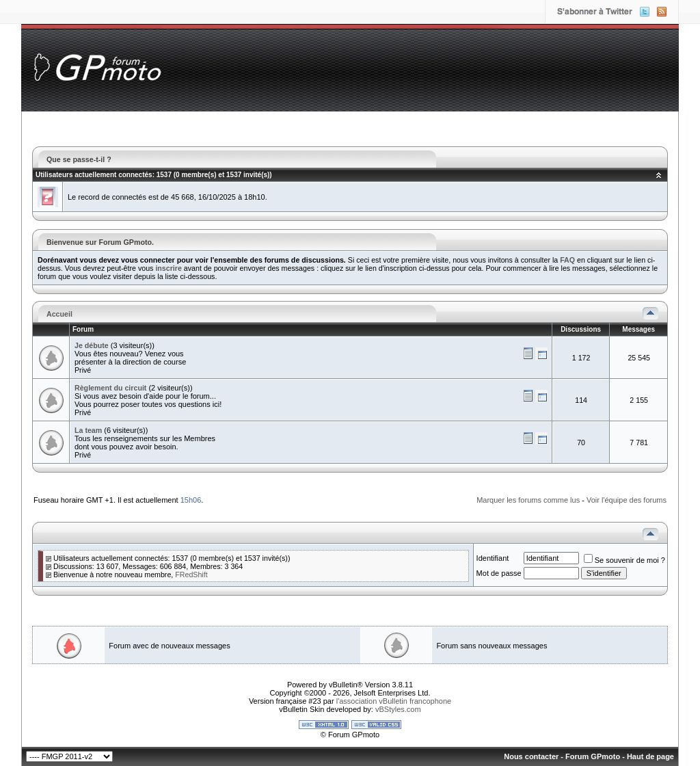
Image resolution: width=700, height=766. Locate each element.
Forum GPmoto (593, 756)
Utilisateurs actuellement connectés (94, 175)
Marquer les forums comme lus (528, 500)
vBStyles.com (398, 709)
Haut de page (650, 756)
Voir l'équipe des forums (627, 500)
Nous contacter (531, 756)
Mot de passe (499, 573)
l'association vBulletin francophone (394, 701)
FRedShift (191, 574)
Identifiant (493, 558)
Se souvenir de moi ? (624, 560)
